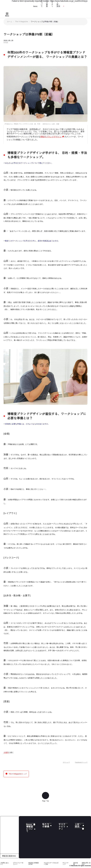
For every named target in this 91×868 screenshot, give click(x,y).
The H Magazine (22, 22)
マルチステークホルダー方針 (51, 863)
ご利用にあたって (4, 863)
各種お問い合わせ (86, 863)
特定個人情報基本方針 (34, 863)
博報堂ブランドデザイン (52, 137)
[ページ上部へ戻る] (45, 795)
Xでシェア (65, 762)
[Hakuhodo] (18, 4)
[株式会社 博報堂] (9, 835)
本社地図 (76, 863)
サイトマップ (65, 863)
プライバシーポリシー (18, 863)
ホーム (10, 22)
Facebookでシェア (80, 762)
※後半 (6, 752)
